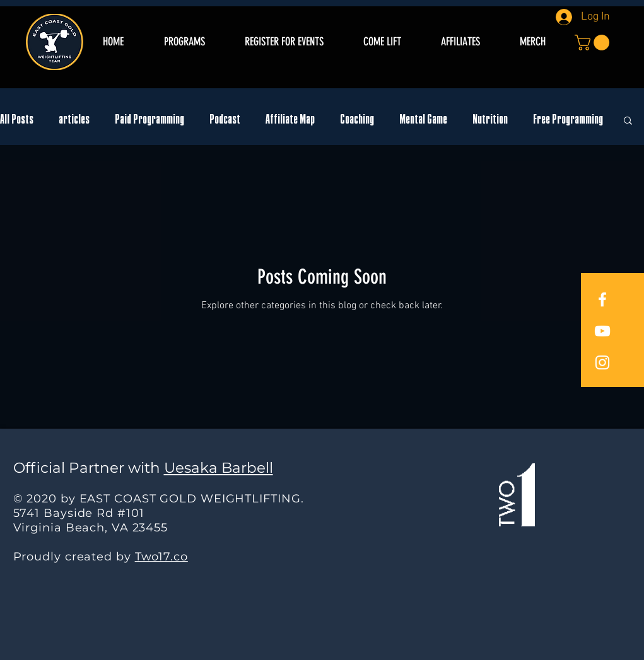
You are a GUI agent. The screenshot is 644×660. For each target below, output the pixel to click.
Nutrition (490, 120)
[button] (594, 43)
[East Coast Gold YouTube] (602, 331)
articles (74, 120)
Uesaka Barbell (219, 468)
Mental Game (423, 120)
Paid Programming (149, 120)
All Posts (17, 120)
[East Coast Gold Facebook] (602, 299)
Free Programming (568, 120)
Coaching (357, 120)
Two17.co (161, 557)
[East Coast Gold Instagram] (602, 362)
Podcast (225, 120)
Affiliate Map (290, 120)
